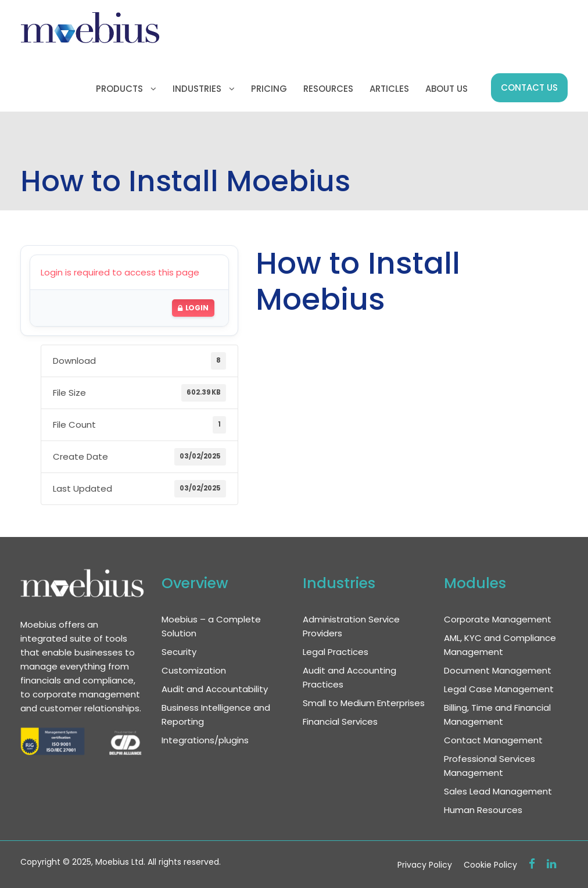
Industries (197, 89)
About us (447, 89)
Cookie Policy (490, 865)
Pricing (269, 89)
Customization (194, 670)
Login (193, 308)
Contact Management (493, 740)
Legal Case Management (499, 689)
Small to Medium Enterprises (364, 703)
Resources (328, 89)
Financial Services (340, 721)
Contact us (529, 87)
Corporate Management (498, 619)
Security (179, 652)
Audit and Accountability (215, 689)
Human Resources (483, 810)
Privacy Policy (425, 865)
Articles (389, 89)
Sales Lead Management (498, 791)
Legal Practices (336, 652)
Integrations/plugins (205, 740)
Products (119, 89)
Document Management (498, 670)
